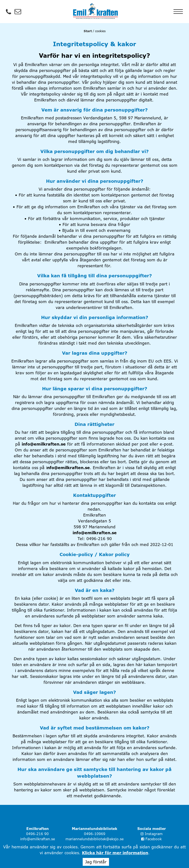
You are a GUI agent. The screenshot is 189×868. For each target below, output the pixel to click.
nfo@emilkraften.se (68, 468)
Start (88, 31)
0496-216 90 (37, 834)
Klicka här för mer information (115, 853)
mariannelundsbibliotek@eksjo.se (94, 839)
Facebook (151, 839)
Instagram (152, 834)
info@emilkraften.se (44, 444)
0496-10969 (95, 834)
